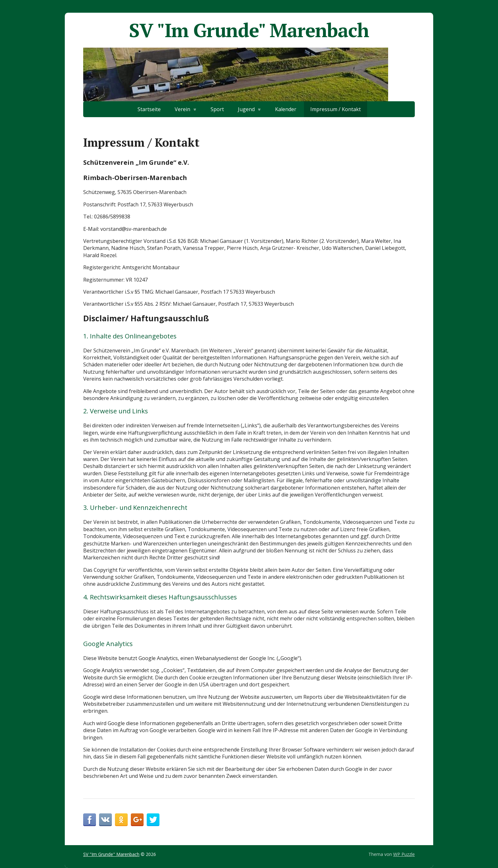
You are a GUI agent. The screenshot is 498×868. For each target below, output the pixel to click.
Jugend (246, 109)
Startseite (149, 109)
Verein (182, 109)
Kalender (286, 109)
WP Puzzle (404, 854)
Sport (217, 109)
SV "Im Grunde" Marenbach (249, 30)
